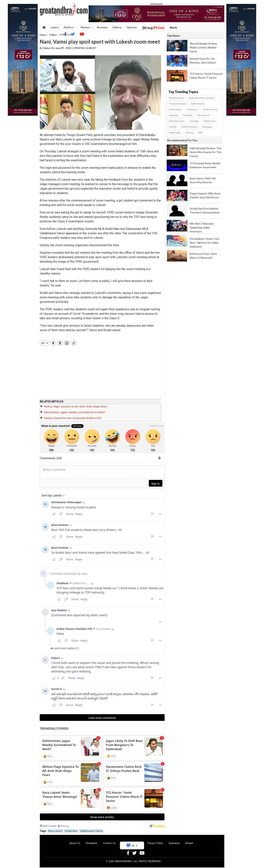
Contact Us (109, 841)
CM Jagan (194, 121)
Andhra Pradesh (189, 127)
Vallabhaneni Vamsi (91, 829)
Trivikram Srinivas (177, 104)
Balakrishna (210, 121)
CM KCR (173, 127)
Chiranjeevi (192, 109)
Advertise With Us (131, 841)
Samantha (173, 115)
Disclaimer (92, 841)
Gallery (117, 27)
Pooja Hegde (175, 132)
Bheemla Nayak (176, 98)
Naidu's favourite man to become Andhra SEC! (73, 416)
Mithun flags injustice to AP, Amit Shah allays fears (76, 404)
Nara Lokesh (55, 829)
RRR (200, 132)
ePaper (189, 841)
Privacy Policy (155, 841)
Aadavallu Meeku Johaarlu (201, 98)
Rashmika (188, 115)
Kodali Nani (71, 829)
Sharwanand (203, 115)
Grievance (174, 841)
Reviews (102, 27)
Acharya (190, 132)
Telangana (207, 127)
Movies (87, 27)
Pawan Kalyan (175, 109)
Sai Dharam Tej (210, 109)
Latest (55, 27)
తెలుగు (173, 27)
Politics (70, 27)
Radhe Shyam (197, 104)
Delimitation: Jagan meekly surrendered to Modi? (75, 410)
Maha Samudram (177, 121)
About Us (75, 841)
